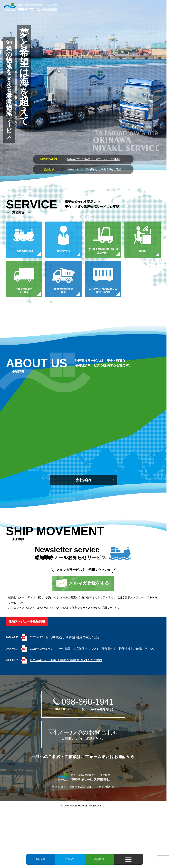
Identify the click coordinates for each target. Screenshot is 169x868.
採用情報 (99, 859)
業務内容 (70, 859)
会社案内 (83, 480)
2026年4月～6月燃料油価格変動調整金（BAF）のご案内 (66, 660)
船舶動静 (41, 859)
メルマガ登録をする (89, 583)
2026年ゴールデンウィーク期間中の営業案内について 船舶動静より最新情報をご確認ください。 (95, 159)
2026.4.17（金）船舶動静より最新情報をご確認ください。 (95, 169)
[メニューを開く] (129, 859)
